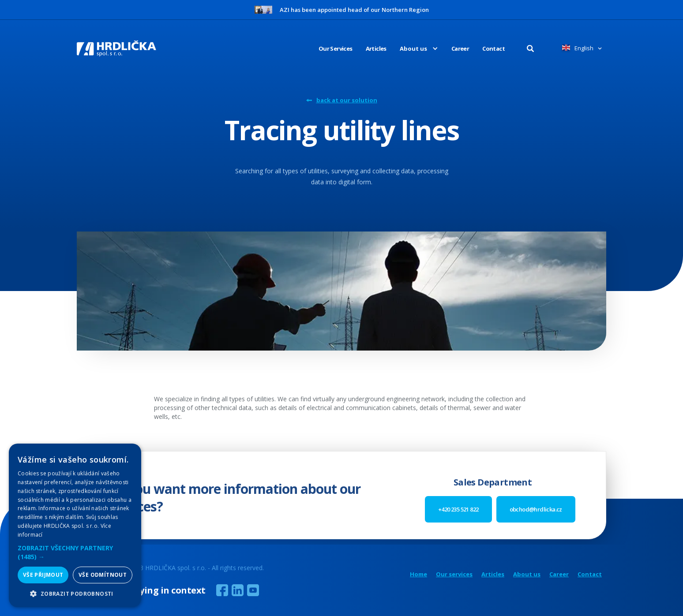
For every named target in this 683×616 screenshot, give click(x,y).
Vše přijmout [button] (43, 575)
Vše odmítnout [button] (103, 575)
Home (418, 574)
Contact (493, 49)
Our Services (336, 49)
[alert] (75, 525)
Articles (376, 49)
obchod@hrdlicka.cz (536, 509)
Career (460, 49)
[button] (412, 49)
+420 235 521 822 (458, 509)
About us (527, 574)
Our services (454, 574)
